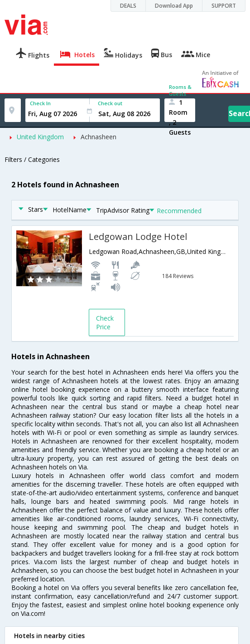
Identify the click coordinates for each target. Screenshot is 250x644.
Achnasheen (99, 137)
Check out (110, 103)
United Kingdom (40, 137)
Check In (40, 103)
